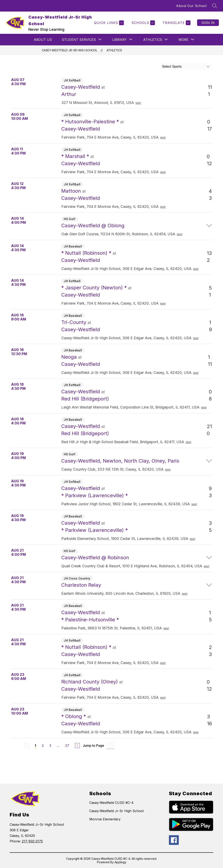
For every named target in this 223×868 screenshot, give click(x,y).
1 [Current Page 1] (35, 746)
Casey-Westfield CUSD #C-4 (111, 803)
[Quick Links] (108, 23)
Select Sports (172, 67)
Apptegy (120, 862)
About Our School (191, 6)
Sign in (208, 23)
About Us (43, 40)
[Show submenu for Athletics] (153, 40)
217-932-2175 (32, 841)
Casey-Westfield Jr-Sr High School (70, 50)
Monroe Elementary (105, 819)
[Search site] (215, 6)
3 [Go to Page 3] (50, 746)
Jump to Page (93, 746)
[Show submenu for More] (184, 40)
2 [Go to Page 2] (43, 746)
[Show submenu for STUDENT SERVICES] (79, 40)
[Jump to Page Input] (110, 745)
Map (138, 103)
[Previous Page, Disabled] (27, 746)
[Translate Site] (176, 23)
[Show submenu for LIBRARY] (120, 40)
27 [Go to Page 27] (67, 746)
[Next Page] (77, 746)
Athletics (114, 50)
